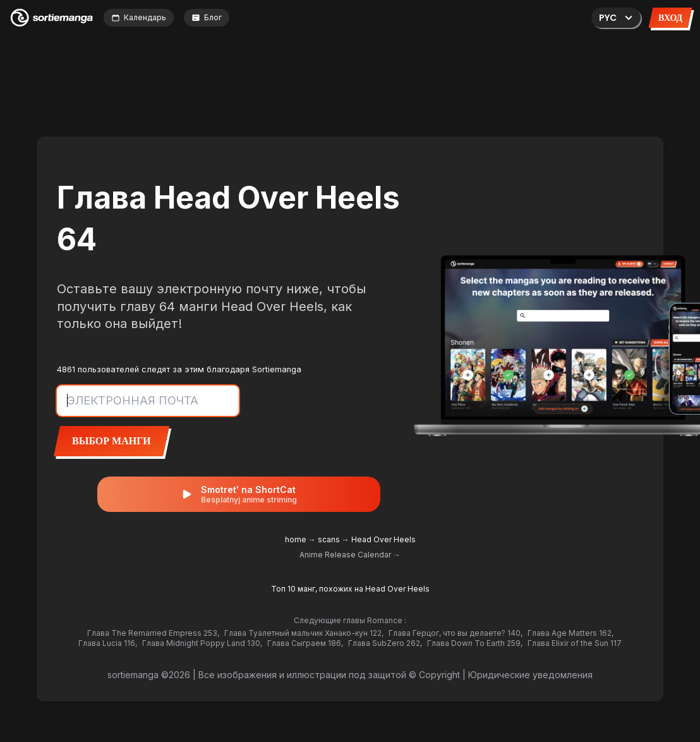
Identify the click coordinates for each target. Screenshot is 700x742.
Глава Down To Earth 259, (475, 643)
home (296, 539)
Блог (207, 17)
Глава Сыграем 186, (305, 643)
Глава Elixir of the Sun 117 (575, 643)
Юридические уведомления (530, 675)
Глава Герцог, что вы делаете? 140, (456, 633)
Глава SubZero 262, (385, 643)
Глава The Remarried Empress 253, (153, 633)
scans (329, 539)
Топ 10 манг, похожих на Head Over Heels (350, 589)
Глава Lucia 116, (108, 643)
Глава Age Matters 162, (570, 633)
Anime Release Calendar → (350, 555)
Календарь (139, 17)
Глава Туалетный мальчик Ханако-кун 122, (304, 633)
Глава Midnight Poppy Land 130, (202, 643)
